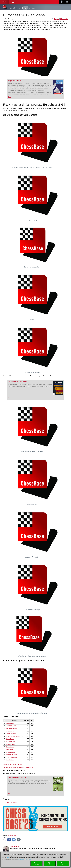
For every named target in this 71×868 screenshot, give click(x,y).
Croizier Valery (10, 752)
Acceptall (63, 864)
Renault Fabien (11, 744)
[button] (13, 2)
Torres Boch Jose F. (12, 726)
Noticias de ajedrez (19, 8)
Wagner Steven (11, 731)
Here (8, 858)
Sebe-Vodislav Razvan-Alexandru (16, 736)
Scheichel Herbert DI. (12, 757)
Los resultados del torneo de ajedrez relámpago (18, 767)
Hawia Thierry (10, 739)
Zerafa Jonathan (11, 734)
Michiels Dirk (10, 723)
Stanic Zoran (10, 747)
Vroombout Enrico (11, 755)
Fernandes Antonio (12, 728)
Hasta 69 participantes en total (13, 764)
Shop (4, 2)
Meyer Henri (10, 749)
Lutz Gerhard (10, 760)
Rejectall (50, 864)
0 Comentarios (64, 19)
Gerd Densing (15, 847)
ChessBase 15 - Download (17, 382)
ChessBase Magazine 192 (17, 777)
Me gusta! (56, 19)
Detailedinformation (36, 864)
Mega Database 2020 (15, 81)
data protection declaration (24, 859)
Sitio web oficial (12, 803)
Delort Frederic (11, 742)
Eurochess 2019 (12, 835)
